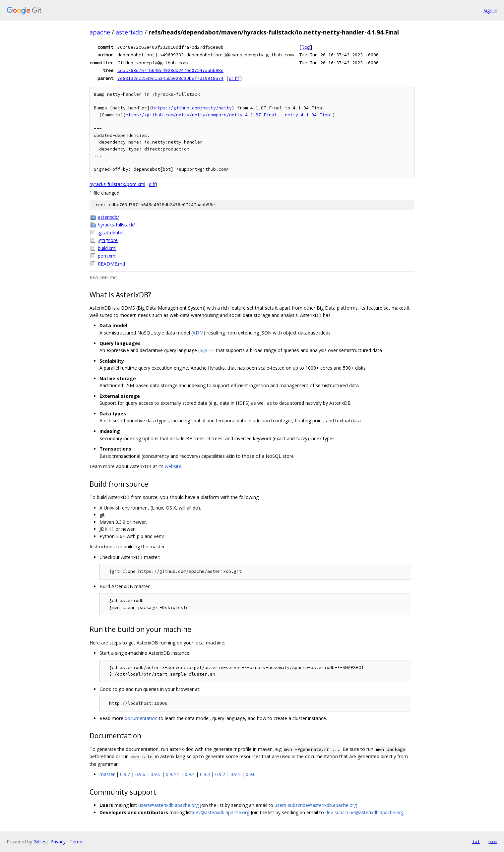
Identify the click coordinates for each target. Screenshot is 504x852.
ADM (198, 333)
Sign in (490, 10)
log (306, 47)
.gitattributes (111, 233)
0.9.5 (156, 774)
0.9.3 (205, 774)
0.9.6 (140, 774)
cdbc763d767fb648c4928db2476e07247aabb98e (170, 70)
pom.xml (107, 256)
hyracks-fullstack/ (116, 225)
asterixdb (129, 32)
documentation (141, 718)
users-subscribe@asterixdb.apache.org (316, 805)
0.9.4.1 (173, 774)
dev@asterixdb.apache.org (221, 812)
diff (234, 78)
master (107, 774)
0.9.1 (235, 774)
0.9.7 (125, 774)
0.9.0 (251, 774)
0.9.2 (220, 774)
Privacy (58, 842)
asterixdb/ (108, 217)
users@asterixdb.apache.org (168, 805)
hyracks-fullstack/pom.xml (117, 184)
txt (476, 841)
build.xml (107, 248)
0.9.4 (190, 774)
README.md (111, 264)
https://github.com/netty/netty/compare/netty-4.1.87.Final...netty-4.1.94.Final (229, 115)
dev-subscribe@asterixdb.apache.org (364, 812)
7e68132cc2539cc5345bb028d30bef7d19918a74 (170, 78)
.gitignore (108, 240)
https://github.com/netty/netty (192, 108)
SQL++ (207, 350)
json (492, 841)
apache (100, 32)
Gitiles (40, 842)
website (173, 466)
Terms (77, 842)
